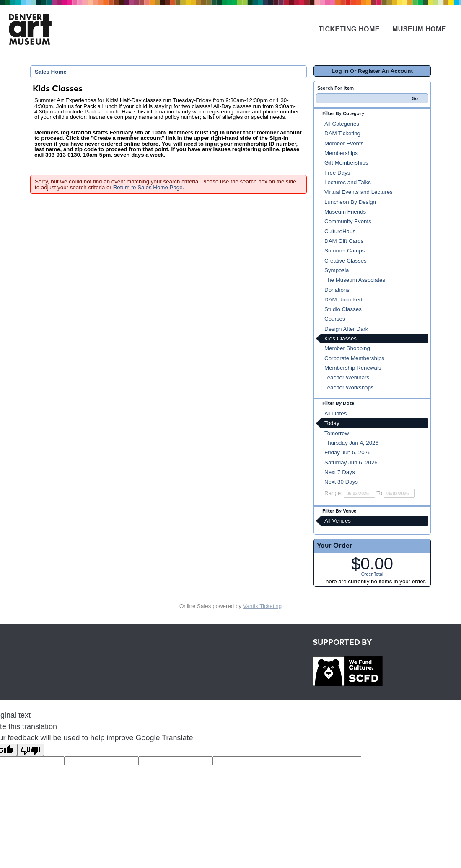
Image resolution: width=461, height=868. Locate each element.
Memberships (341, 153)
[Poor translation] (31, 750)
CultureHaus (340, 231)
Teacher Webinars (347, 377)
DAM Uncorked (343, 300)
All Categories (342, 124)
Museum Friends (345, 212)
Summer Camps (344, 251)
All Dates (335, 413)
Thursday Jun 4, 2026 (351, 443)
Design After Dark (346, 329)
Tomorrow (337, 433)
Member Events (344, 143)
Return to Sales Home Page (148, 187)
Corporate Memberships (354, 358)
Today (332, 423)
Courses (335, 319)
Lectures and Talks (348, 182)
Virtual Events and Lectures (359, 192)
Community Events (348, 221)
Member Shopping (347, 348)
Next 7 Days (340, 472)
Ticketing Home (349, 29)
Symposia (337, 270)
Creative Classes (346, 261)
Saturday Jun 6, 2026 (351, 462)
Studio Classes (343, 309)
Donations (337, 290)
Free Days (337, 173)
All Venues (338, 521)
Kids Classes (341, 339)
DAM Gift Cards (344, 241)
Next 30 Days (341, 482)
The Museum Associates (355, 280)
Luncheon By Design (350, 202)
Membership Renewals (353, 368)
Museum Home (419, 29)
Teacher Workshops (349, 388)
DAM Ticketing (342, 133)
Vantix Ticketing (262, 606)
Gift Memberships (346, 163)
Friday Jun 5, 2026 (347, 452)
